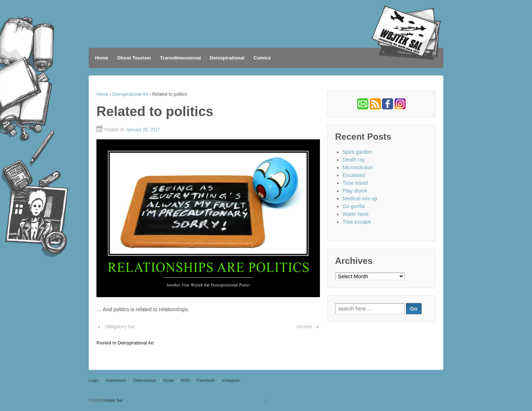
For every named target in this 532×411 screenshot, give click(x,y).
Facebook (206, 380)
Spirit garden (357, 152)
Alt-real (304, 327)
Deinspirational (227, 58)
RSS (185, 380)
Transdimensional (180, 58)
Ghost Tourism (134, 58)
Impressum (116, 380)
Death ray (354, 160)
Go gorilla (354, 206)
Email (169, 380)
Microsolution (358, 167)
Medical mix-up (360, 198)
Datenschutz (145, 380)
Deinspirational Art (130, 94)
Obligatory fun (120, 327)
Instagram (231, 380)
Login (94, 380)
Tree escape (357, 222)
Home (102, 58)
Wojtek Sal (112, 400)
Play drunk (355, 191)
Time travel (355, 183)
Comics (262, 58)
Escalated (354, 175)
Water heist (355, 214)
